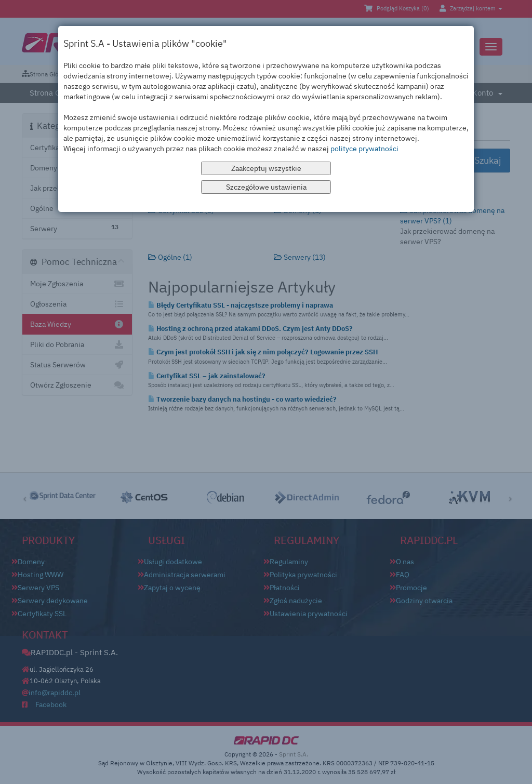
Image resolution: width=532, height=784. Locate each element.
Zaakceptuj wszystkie (266, 168)
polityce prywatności (364, 149)
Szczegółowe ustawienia (266, 187)
